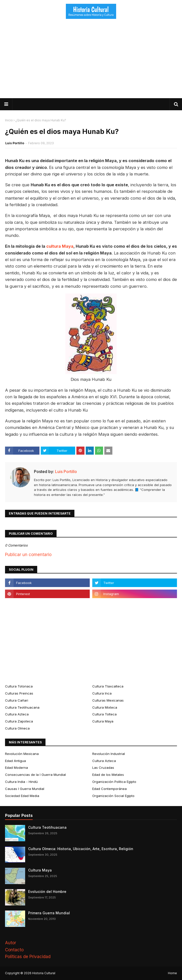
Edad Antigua (15, 761)
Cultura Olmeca (17, 728)
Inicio (9, 120)
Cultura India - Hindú (21, 782)
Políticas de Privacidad (28, 957)
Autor (11, 943)
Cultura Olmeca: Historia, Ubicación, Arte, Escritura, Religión (81, 849)
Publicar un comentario (28, 555)
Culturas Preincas (19, 693)
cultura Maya (60, 246)
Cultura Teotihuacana (22, 707)
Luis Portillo (15, 143)
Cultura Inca (102, 693)
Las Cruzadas (103, 768)
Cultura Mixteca (105, 707)
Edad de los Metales (108, 775)
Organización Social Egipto (113, 796)
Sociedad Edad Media (22, 796)
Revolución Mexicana (22, 754)
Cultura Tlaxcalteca (108, 686)
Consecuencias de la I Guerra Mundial (35, 775)
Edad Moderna (16, 768)
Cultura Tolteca (104, 714)
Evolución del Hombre (47, 892)
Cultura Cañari (17, 700)
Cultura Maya (103, 721)
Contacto (14, 950)
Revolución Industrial (109, 754)
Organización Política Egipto (114, 782)
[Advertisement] (91, 60)
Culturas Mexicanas (108, 700)
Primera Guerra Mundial (49, 913)
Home (172, 973)
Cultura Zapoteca (19, 721)
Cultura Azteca (17, 714)
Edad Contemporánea (109, 789)
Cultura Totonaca (19, 686)
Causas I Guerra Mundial (25, 789)
